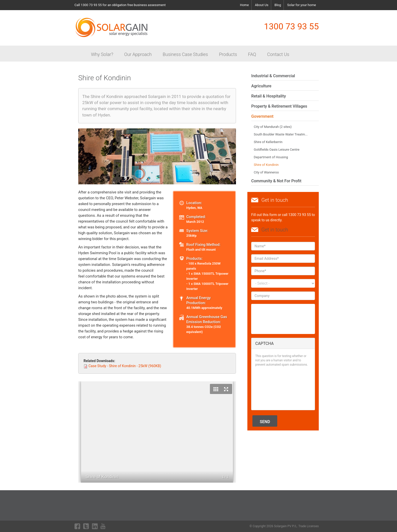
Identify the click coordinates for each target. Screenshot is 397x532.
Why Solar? (102, 54)
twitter (86, 526)
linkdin (95, 526)
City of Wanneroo (266, 172)
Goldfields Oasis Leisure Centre (276, 150)
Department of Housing (271, 157)
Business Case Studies (185, 54)
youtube (104, 526)
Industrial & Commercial (273, 76)
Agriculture (261, 86)
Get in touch (275, 230)
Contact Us (278, 54)
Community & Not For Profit (276, 181)
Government (262, 116)
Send (265, 422)
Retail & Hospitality (269, 96)
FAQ (252, 54)
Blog (278, 5)
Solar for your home (302, 5)
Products (228, 54)
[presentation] (276, 388)
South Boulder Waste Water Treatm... (281, 134)
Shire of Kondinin (266, 165)
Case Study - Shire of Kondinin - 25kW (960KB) (125, 366)
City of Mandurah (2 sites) (273, 127)
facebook (77, 526)
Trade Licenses (309, 526)
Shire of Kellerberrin (268, 142)
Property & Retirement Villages (279, 106)
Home (244, 5)
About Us (262, 5)
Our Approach (138, 54)
